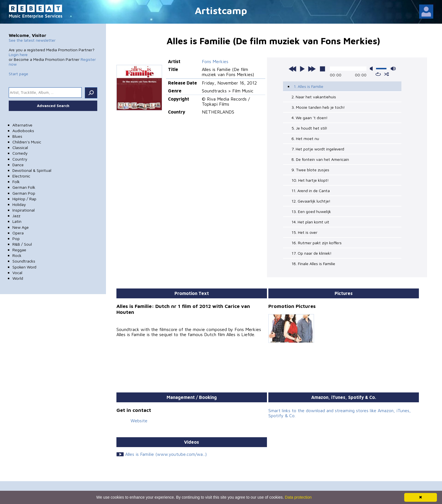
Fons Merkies (215, 61)
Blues (17, 136)
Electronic (21, 176)
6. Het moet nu (305, 138)
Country (20, 159)
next (312, 69)
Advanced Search (53, 106)
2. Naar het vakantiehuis (314, 97)
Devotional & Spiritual (32, 170)
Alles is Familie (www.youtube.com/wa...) (166, 454)
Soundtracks (24, 261)
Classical (20, 147)
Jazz (16, 216)
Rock (17, 255)
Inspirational (24, 210)
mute (372, 69)
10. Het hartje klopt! (310, 180)
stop (322, 69)
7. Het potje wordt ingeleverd (318, 149)
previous (293, 69)
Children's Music (27, 142)
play (302, 69)
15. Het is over (304, 232)
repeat (378, 74)
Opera (18, 233)
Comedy (20, 153)
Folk (16, 182)
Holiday (19, 204)
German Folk (24, 187)
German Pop (24, 193)
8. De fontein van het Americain (320, 159)
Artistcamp (221, 10)
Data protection (298, 497)
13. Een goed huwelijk (311, 211)
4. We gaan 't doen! (310, 118)
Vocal (17, 273)
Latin (17, 221)
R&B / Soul (22, 244)
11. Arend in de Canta (311, 191)
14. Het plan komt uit (310, 222)
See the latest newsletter (32, 40)
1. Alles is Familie (309, 86)
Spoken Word (24, 267)
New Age (21, 227)
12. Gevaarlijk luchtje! (311, 201)
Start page (18, 74)
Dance (18, 165)
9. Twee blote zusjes (310, 170)
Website (139, 421)
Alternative (22, 125)
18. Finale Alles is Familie (313, 264)
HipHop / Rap (24, 199)
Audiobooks (23, 131)
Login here (18, 55)
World (18, 278)
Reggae (19, 250)
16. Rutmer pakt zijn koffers (317, 243)
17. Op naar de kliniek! (311, 253)
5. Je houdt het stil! (309, 128)
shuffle (387, 74)
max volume (393, 69)
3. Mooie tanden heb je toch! (318, 107)
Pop (16, 238)
